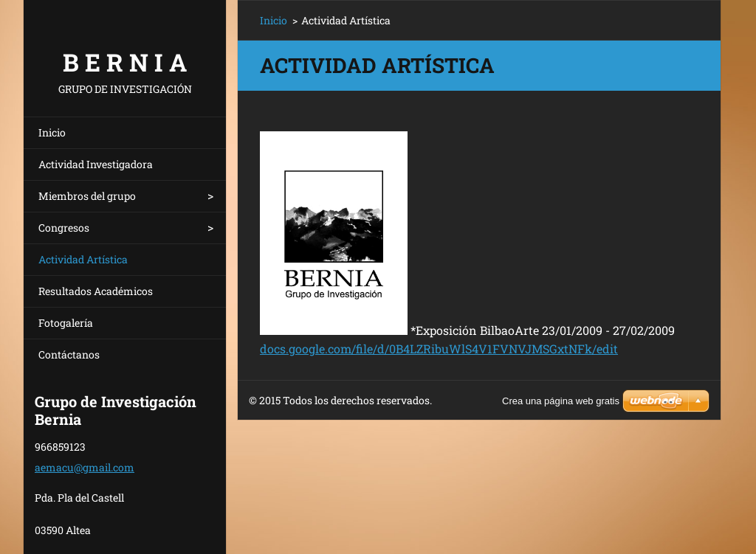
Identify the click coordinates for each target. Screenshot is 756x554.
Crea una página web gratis (561, 401)
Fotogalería (66, 323)
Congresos (64, 228)
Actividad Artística (83, 259)
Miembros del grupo (87, 196)
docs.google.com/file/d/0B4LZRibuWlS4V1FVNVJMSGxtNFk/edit (439, 349)
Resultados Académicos (96, 291)
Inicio (52, 132)
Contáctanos (69, 354)
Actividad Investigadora (96, 164)
